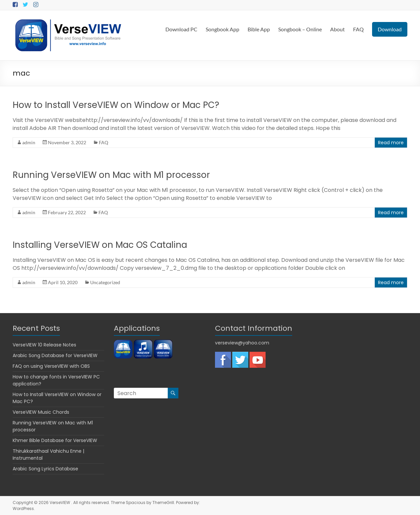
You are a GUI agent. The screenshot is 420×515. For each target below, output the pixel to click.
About (337, 29)
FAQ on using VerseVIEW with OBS (51, 366)
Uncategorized (105, 282)
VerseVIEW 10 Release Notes (44, 345)
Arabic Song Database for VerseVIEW (55, 355)
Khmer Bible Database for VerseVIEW (55, 440)
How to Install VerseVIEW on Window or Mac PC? (116, 105)
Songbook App (222, 29)
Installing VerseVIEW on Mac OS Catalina (100, 245)
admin (29, 142)
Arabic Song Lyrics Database (45, 469)
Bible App (259, 29)
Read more (391, 143)
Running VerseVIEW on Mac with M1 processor (111, 175)
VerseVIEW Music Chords (41, 412)
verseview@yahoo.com (242, 343)
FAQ (358, 29)
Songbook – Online (300, 29)
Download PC (181, 29)
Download (390, 29)
